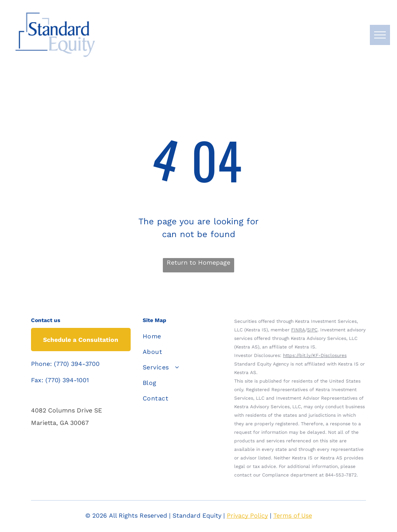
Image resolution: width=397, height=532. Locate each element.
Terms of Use (293, 516)
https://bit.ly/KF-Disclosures (315, 355)
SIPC (312, 330)
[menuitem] (180, 336)
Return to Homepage (198, 263)
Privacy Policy (247, 516)
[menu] (380, 35)
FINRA (298, 330)
